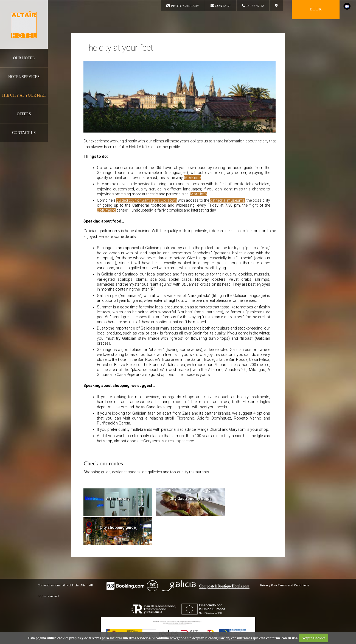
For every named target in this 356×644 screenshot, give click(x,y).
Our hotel (24, 58)
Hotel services (24, 77)
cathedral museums (227, 200)
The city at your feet (24, 95)
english (347, 6)
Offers (24, 114)
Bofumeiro (106, 210)
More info (193, 178)
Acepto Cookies (313, 638)
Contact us (24, 133)
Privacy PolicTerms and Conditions (285, 585)
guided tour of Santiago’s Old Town (147, 200)
